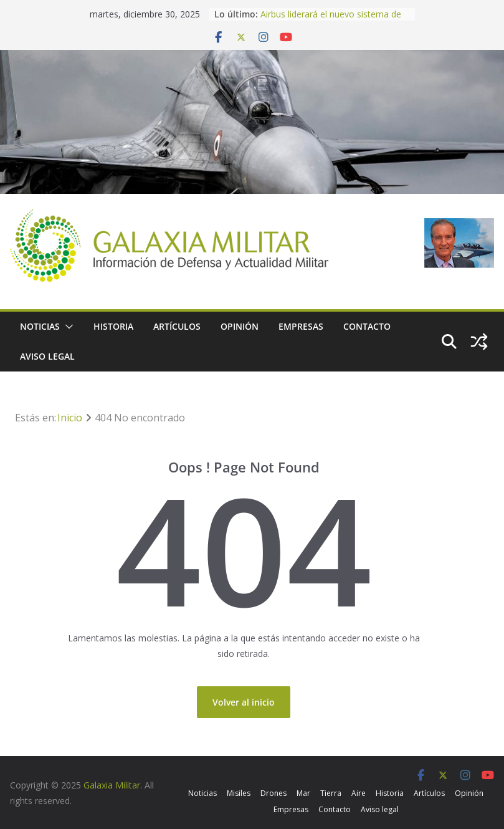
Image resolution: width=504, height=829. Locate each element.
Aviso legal (47, 356)
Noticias (40, 326)
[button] (67, 327)
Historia (113, 326)
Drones (273, 793)
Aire (359, 793)
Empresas (301, 326)
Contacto (367, 326)
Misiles (239, 793)
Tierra (331, 793)
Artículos (177, 326)
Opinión (240, 326)
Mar (303, 793)
